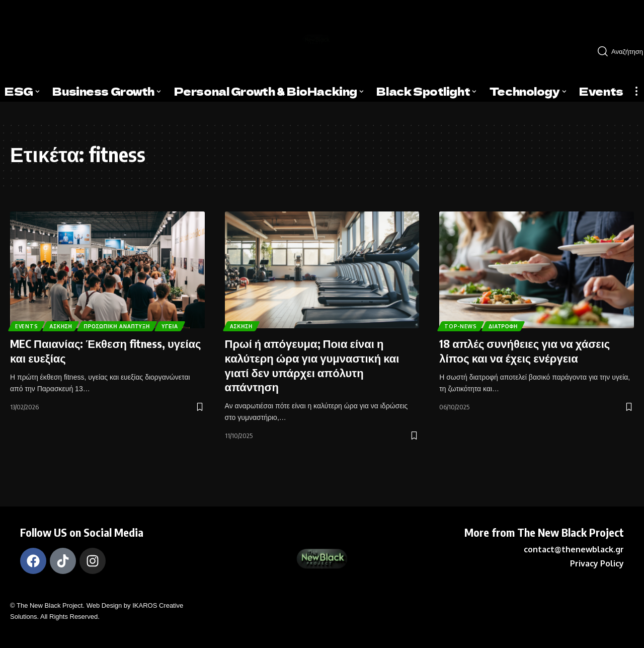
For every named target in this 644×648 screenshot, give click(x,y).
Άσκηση (69, 309)
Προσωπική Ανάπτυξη (134, 309)
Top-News (464, 325)
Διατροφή (513, 325)
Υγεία (26, 325)
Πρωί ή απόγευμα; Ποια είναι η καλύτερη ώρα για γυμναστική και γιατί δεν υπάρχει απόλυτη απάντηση (312, 365)
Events (29, 309)
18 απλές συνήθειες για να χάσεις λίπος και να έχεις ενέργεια (525, 351)
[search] (617, 51)
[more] (636, 91)
